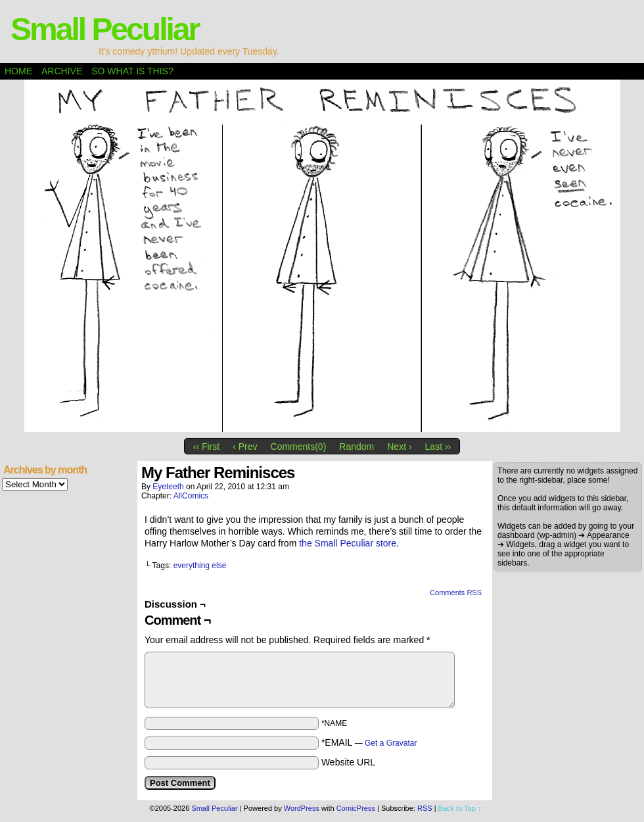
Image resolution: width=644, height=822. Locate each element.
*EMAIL (369, 742)
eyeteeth (168, 487)
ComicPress (356, 808)
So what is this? (132, 71)
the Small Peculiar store (348, 543)
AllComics (191, 496)
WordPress (302, 808)
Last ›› (438, 447)
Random (356, 447)
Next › (399, 447)
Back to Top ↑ (460, 808)
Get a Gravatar (391, 743)
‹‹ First (206, 447)
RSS (425, 808)
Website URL (348, 762)
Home (18, 71)
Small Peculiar (104, 29)
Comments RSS (456, 592)
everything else (200, 566)
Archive (62, 71)
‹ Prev (245, 447)
